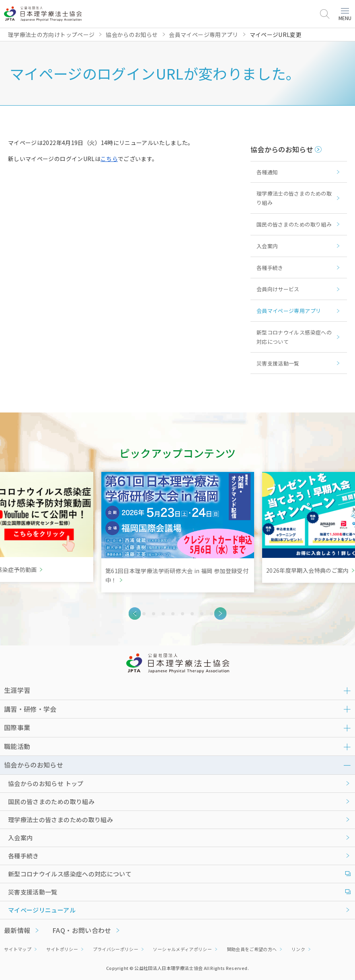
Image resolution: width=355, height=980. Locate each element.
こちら (109, 159)
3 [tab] (154, 614)
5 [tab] (173, 614)
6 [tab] (183, 614)
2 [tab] (144, 614)
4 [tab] (163, 614)
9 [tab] (211, 614)
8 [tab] (202, 614)
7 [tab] (192, 614)
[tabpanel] (178, 532)
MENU (345, 15)
